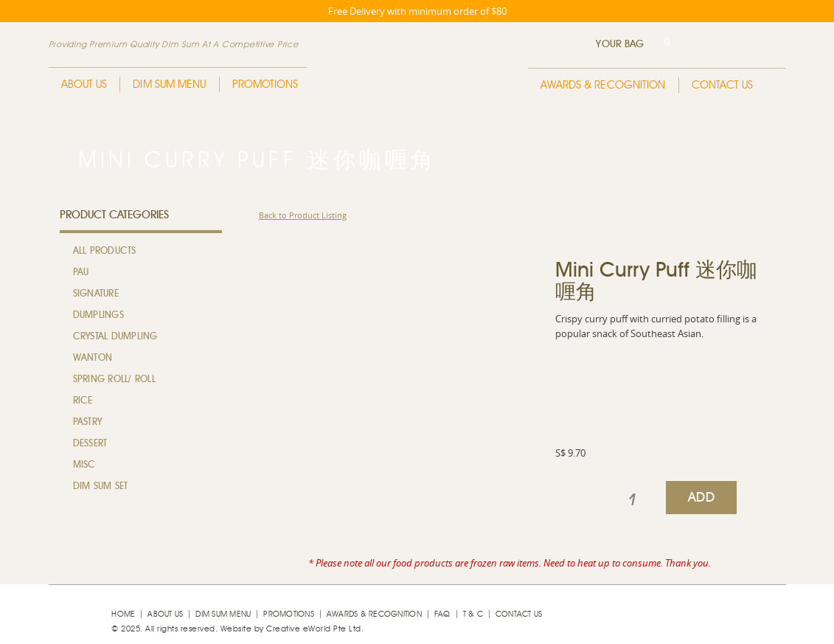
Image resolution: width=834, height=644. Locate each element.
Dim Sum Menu (169, 84)
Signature (96, 294)
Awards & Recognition (603, 85)
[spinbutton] (632, 500)
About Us (84, 84)
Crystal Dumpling (115, 337)
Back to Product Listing (303, 215)
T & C (473, 614)
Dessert (90, 444)
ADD (701, 498)
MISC (84, 465)
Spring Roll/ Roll (114, 380)
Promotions (265, 84)
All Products (105, 251)
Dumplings (98, 315)
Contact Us (723, 85)
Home (123, 614)
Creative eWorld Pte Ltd (314, 629)
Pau (81, 273)
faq (442, 614)
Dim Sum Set (101, 487)
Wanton (93, 358)
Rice (83, 401)
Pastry (88, 422)
